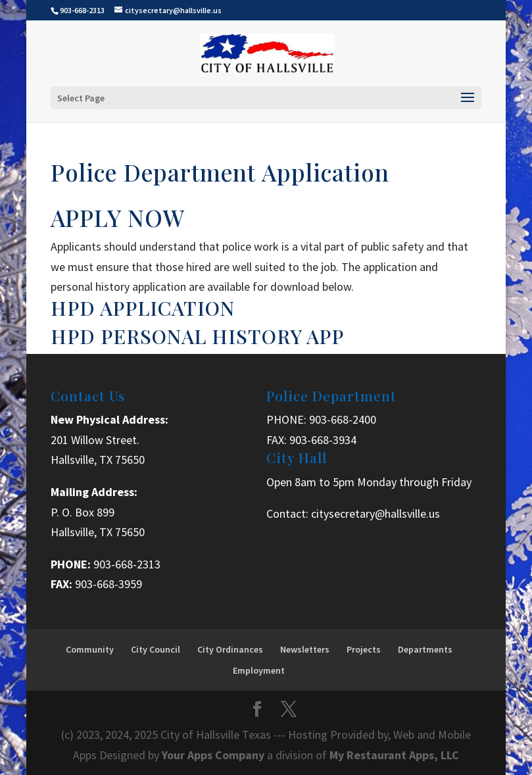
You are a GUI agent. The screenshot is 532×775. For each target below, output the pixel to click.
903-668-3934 (323, 440)
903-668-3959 (109, 584)
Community (90, 649)
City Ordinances (230, 649)
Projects (364, 649)
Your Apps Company (214, 755)
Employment (259, 670)
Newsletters (305, 649)
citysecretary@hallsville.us (375, 513)
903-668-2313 (127, 564)
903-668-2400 (343, 419)
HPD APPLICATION (143, 308)
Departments (425, 649)
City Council (156, 649)
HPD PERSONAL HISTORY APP (197, 336)
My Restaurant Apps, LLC (394, 755)
